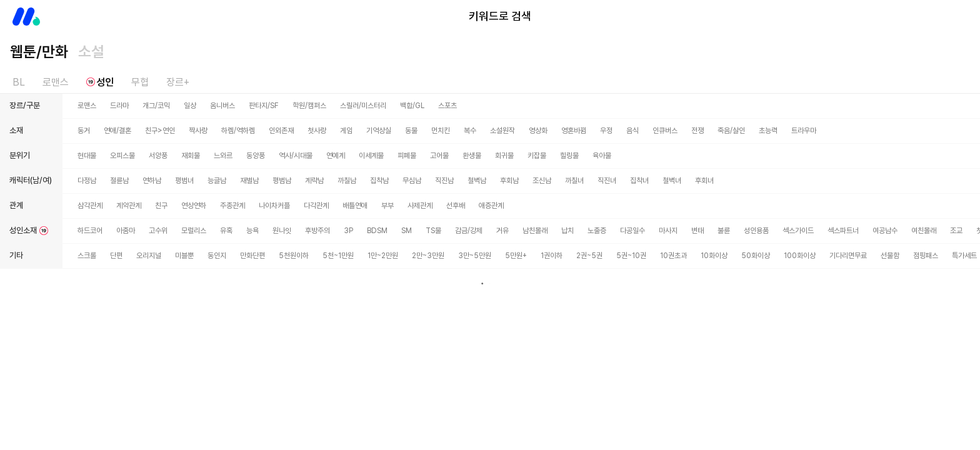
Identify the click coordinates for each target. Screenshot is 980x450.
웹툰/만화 (39, 52)
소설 (91, 52)
